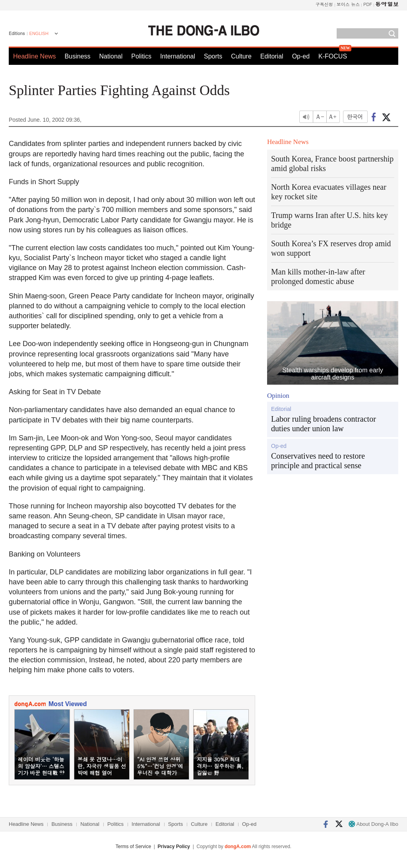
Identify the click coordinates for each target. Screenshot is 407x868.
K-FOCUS (333, 56)
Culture (241, 56)
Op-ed (301, 56)
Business (78, 56)
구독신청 (324, 4)
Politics (141, 56)
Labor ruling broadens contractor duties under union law (324, 424)
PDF (368, 4)
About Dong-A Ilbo (373, 824)
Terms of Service (133, 847)
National (111, 56)
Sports (213, 56)
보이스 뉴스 (348, 4)
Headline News (35, 56)
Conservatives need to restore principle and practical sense (318, 461)
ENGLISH (39, 33)
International (178, 56)
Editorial (272, 56)
